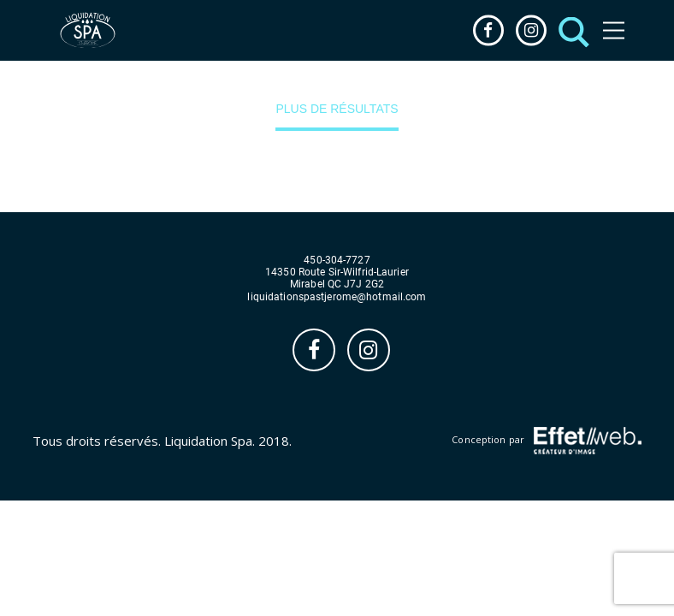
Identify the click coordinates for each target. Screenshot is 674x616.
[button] (569, 30)
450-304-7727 (337, 261)
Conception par (546, 441)
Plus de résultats (337, 109)
